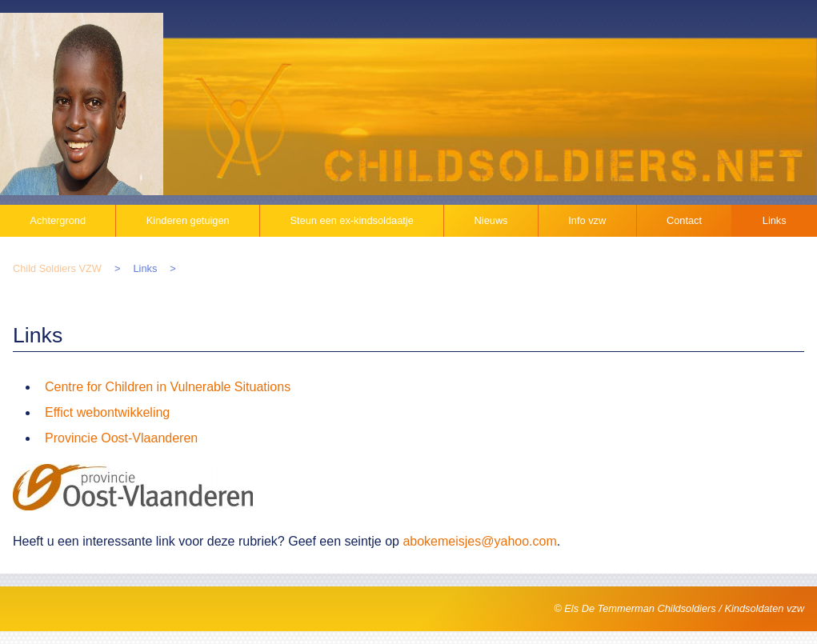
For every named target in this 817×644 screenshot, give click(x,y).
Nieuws (491, 220)
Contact (684, 220)
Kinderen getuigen (188, 220)
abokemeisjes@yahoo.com (479, 541)
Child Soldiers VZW (57, 268)
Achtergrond (58, 220)
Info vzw (587, 220)
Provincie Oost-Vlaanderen (121, 438)
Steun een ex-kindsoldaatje (351, 220)
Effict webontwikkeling (107, 412)
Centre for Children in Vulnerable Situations (168, 387)
